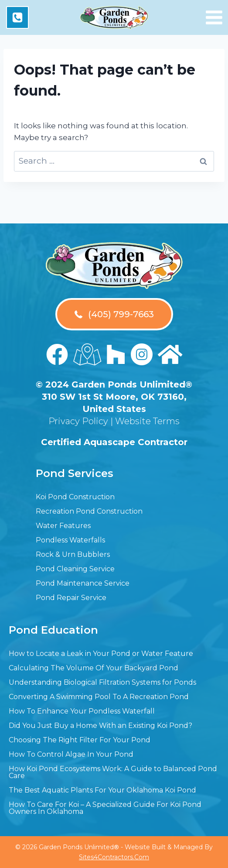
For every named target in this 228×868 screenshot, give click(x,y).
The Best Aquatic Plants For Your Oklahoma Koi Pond (102, 790)
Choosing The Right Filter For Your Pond (80, 740)
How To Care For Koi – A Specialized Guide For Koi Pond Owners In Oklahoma (105, 808)
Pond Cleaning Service (75, 569)
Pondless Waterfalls (70, 540)
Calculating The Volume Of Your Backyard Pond (94, 668)
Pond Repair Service (71, 598)
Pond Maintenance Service (83, 583)
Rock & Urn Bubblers (73, 554)
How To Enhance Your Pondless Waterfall (82, 711)
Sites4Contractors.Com (114, 857)
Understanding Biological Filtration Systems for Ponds (102, 682)
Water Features (63, 526)
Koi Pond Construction (75, 497)
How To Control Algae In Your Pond (71, 754)
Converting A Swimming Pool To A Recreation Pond (99, 697)
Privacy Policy (78, 421)
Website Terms (147, 421)
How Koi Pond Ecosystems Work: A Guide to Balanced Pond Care (113, 772)
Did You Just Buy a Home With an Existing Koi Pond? (100, 726)
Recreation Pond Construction (89, 511)
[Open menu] (214, 17)
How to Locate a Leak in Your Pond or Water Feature (101, 654)
